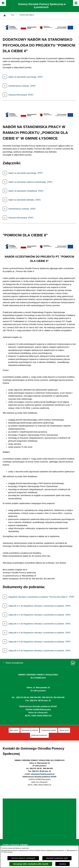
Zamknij (63, 864)
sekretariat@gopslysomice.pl (43, 774)
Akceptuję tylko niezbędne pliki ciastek (31, 864)
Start (14, 15)
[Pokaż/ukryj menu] (76, 3)
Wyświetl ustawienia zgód (57, 858)
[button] (39, 30)
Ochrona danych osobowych (23, 858)
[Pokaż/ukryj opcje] (3, 3)
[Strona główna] (5, 16)
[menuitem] (14, 730)
